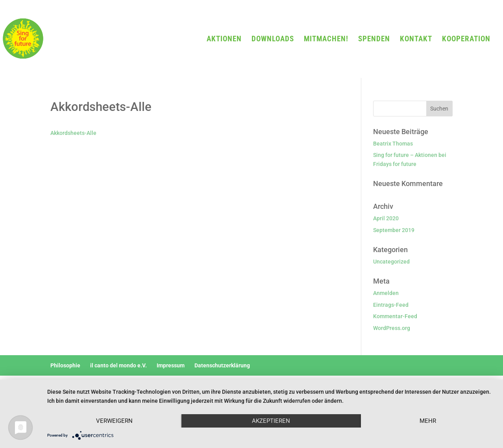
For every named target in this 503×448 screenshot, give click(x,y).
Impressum (171, 365)
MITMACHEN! (326, 40)
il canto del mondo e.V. (118, 365)
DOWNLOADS (273, 40)
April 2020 (386, 218)
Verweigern (114, 421)
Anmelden (386, 293)
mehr (428, 421)
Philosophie (65, 365)
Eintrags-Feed (391, 305)
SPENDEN (374, 40)
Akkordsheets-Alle (73, 133)
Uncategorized (391, 262)
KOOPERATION (466, 40)
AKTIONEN (224, 40)
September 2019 (394, 230)
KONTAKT (416, 40)
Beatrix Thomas (393, 144)
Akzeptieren (271, 421)
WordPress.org (392, 328)
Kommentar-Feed (395, 316)
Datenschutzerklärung (222, 365)
